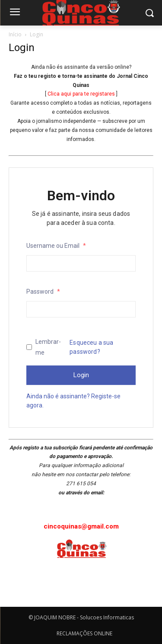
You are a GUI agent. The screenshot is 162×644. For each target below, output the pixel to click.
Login (81, 375)
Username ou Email (56, 246)
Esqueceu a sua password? (91, 347)
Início (15, 34)
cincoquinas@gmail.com (81, 526)
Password (43, 292)
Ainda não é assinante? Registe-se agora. (73, 401)
